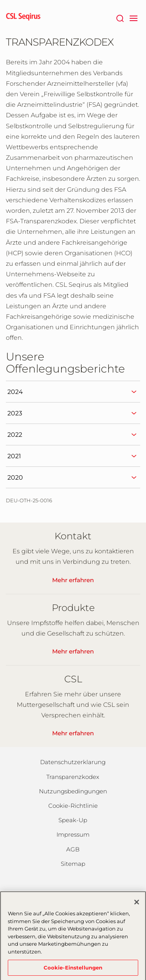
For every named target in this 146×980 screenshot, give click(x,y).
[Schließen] (137, 905)
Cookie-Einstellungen (73, 970)
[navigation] (133, 18)
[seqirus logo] (23, 18)
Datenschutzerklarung (73, 762)
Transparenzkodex (73, 777)
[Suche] (120, 18)
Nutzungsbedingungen (73, 791)
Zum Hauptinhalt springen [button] (0, 0)
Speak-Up (73, 820)
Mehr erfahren (73, 580)
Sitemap (73, 864)
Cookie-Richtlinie (73, 806)
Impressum (73, 834)
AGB (73, 849)
